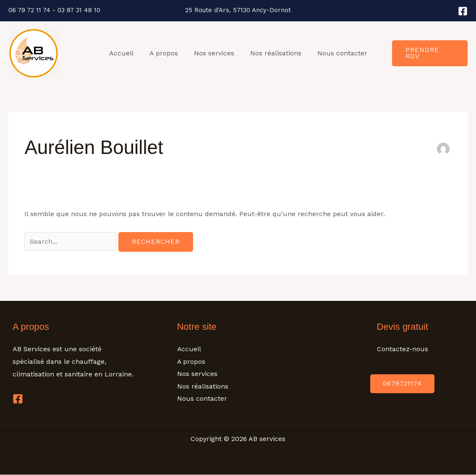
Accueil (126, 53)
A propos (166, 53)
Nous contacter (337, 53)
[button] (429, 54)
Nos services (214, 53)
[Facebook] (463, 11)
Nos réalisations (273, 53)
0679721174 (402, 384)
